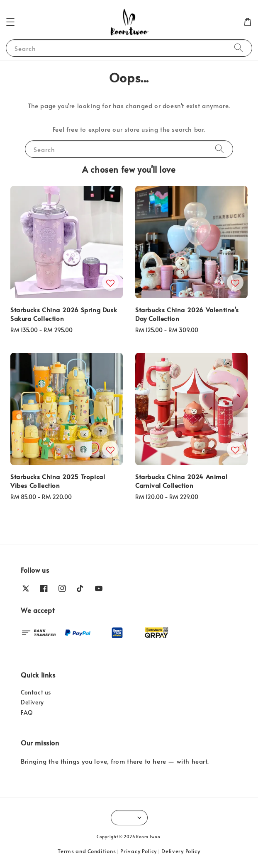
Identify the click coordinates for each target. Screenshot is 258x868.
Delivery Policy (181, 851)
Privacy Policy (139, 851)
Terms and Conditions (87, 851)
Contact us (36, 692)
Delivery (32, 702)
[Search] (239, 48)
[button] (10, 22)
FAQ (27, 712)
